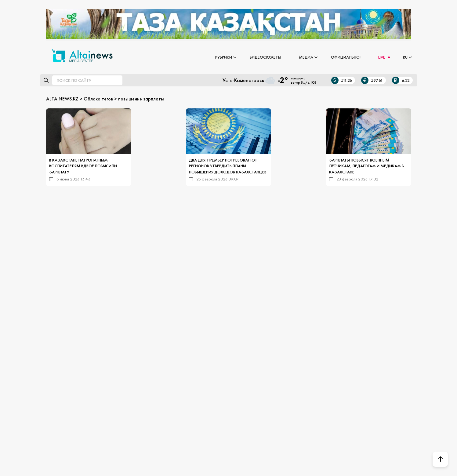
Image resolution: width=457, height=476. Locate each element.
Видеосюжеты (265, 57)
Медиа (306, 57)
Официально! (346, 57)
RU (405, 57)
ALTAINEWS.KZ (62, 99)
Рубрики (224, 57)
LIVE (382, 57)
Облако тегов (98, 99)
